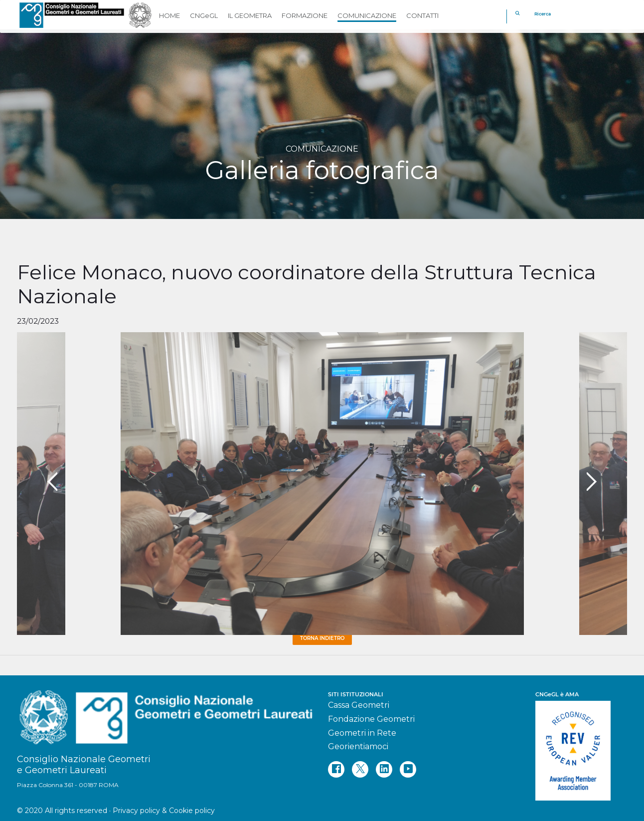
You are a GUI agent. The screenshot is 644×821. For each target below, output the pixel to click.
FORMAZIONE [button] (305, 15)
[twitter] (360, 769)
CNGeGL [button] (204, 15)
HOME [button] (169, 15)
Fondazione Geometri (371, 719)
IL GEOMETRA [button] (250, 15)
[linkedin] (384, 769)
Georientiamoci (358, 746)
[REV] (581, 746)
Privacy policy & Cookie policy (164, 811)
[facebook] (336, 769)
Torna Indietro (322, 638)
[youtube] (408, 769)
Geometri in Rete (362, 733)
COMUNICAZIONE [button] (367, 15)
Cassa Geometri (359, 705)
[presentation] (52, 482)
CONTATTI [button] (422, 15)
